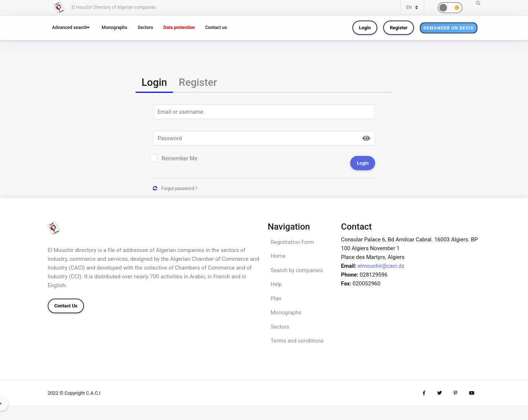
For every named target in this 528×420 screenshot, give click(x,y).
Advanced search (69, 27)
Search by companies (297, 270)
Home (278, 256)
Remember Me (180, 158)
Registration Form (292, 242)
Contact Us (66, 306)
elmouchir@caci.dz (381, 266)
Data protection (179, 27)
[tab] (154, 83)
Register (399, 28)
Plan (276, 299)
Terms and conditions (297, 341)
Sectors (145, 27)
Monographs (114, 27)
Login (365, 28)
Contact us (216, 27)
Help (276, 284)
